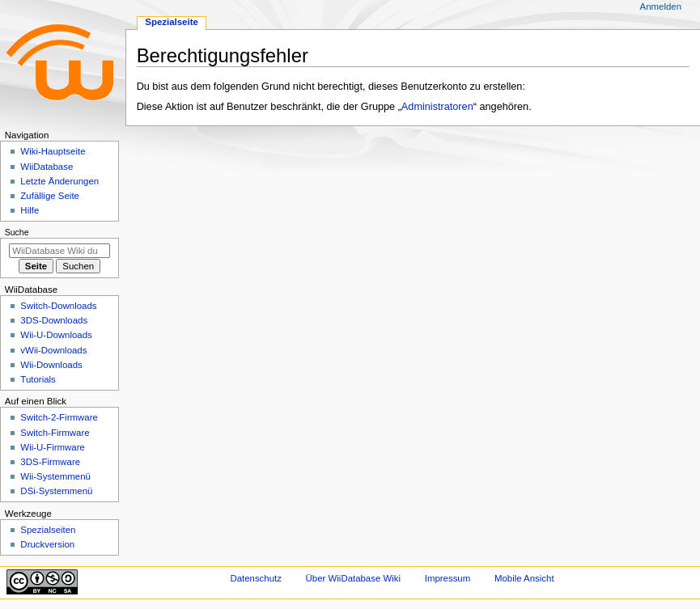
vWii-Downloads (53, 350)
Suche (17, 232)
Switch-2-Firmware (59, 417)
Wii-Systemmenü (55, 476)
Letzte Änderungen (59, 181)
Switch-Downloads (58, 306)
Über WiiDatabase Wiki (353, 578)
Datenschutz (256, 578)
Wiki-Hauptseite (53, 151)
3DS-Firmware (50, 462)
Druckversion (47, 544)
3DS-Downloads (54, 320)
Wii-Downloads (51, 365)
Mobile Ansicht (524, 578)
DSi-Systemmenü (56, 491)
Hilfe (30, 210)
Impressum (448, 578)
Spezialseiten (48, 530)
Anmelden (661, 6)
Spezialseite (172, 22)
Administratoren (437, 107)
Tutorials (38, 379)
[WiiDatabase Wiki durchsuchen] (59, 251)
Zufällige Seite (50, 196)
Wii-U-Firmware (53, 447)
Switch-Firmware (55, 433)
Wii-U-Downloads (56, 335)
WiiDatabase (47, 167)
